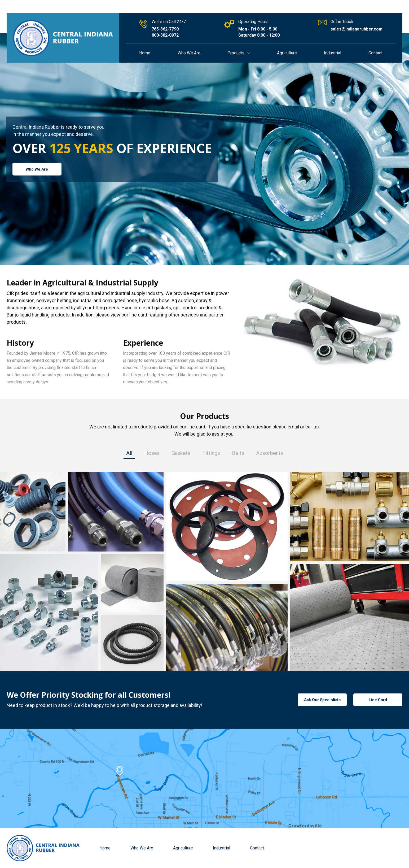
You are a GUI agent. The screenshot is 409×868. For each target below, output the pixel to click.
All (129, 453)
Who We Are (189, 53)
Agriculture (287, 53)
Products (239, 53)
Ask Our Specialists (322, 700)
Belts (238, 453)
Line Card (378, 700)
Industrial (333, 53)
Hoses (152, 453)
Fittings (211, 453)
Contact (375, 53)
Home (145, 53)
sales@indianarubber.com (357, 29)
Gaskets (181, 453)
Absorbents (270, 453)
